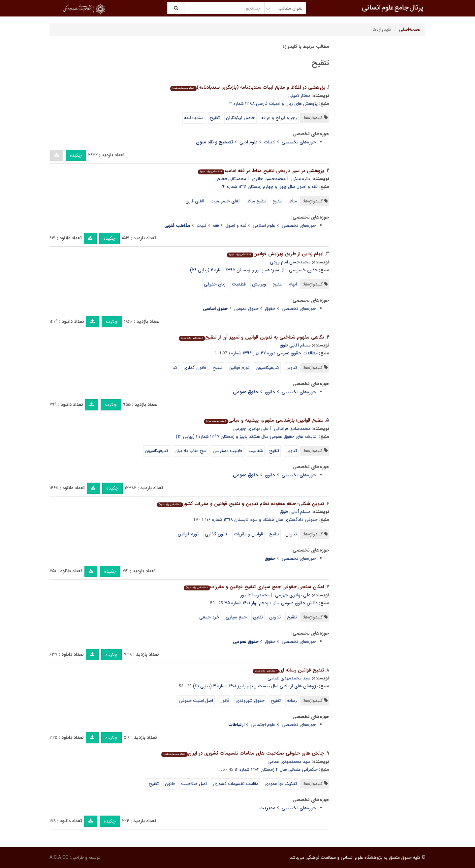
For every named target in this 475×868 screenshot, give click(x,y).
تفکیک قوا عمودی (281, 784)
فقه (216, 225)
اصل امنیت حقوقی (196, 701)
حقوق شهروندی (250, 701)
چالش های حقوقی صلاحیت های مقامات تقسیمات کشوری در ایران (242, 753)
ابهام (293, 284)
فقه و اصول (236, 225)
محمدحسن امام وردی (290, 262)
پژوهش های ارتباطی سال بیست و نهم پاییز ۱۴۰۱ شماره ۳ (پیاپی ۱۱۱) (255, 686)
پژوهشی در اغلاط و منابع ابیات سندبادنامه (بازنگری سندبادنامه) (248, 87)
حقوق (270, 309)
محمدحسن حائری (269, 179)
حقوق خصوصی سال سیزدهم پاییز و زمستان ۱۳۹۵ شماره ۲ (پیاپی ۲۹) (254, 270)
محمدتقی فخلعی (230, 179)
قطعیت (239, 284)
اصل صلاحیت (194, 784)
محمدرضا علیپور (255, 595)
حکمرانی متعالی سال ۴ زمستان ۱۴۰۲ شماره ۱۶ (276, 769)
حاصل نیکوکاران (240, 118)
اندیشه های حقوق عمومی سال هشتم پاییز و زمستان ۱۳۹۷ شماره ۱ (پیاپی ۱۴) (247, 436)
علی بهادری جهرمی (251, 429)
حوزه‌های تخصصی (299, 142)
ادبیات (270, 142)
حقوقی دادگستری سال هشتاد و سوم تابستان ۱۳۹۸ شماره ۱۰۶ (261, 520)
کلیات (202, 225)
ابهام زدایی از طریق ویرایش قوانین (275, 254)
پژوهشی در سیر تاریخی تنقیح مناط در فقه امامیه (261, 171)
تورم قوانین (239, 368)
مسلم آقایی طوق (295, 345)
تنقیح (215, 118)
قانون (224, 701)
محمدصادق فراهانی (292, 429)
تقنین (258, 617)
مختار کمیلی (299, 96)
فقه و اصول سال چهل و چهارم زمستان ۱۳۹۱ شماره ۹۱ (270, 187)
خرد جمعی (209, 617)
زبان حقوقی (215, 284)
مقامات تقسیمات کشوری (236, 784)
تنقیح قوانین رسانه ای (288, 670)
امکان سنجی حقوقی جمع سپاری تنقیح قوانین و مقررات (254, 587)
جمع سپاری (236, 617)
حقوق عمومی (246, 309)
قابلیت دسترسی (227, 451)
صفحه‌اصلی (410, 29)
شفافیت (256, 451)
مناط (293, 201)
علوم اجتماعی (263, 725)
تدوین (291, 368)
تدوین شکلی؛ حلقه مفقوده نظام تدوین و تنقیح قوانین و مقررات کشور (240, 504)
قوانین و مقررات (248, 534)
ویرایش (259, 284)
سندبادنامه (194, 118)
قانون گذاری (195, 368)
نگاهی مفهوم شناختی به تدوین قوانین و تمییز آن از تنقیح (251, 337)
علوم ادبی (249, 142)
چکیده (76, 155)
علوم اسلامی (264, 225)
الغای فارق (195, 201)
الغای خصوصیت (225, 201)
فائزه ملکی (301, 179)
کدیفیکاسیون (267, 368)
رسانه (292, 701)
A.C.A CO (59, 857)
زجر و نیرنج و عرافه (279, 118)
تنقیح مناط (256, 201)
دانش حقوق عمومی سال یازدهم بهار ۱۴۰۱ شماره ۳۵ (271, 603)
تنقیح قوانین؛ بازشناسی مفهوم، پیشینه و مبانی (263, 420)
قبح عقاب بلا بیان (190, 451)
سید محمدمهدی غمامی (289, 678)
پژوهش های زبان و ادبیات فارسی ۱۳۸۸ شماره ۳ (273, 104)
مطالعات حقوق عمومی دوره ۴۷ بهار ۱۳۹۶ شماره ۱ (273, 353)
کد (175, 368)
